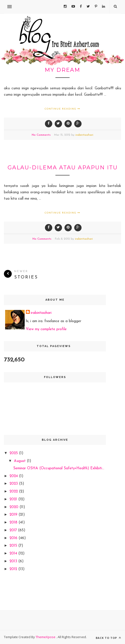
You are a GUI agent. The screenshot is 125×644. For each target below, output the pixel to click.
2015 (14, 546)
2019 (14, 515)
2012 (14, 569)
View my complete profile (46, 329)
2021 (14, 499)
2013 (14, 561)
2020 (15, 507)
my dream (62, 70)
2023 (14, 484)
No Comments (41, 135)
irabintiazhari (84, 135)
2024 (14, 476)
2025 (14, 453)
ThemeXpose (46, 637)
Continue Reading (62, 109)
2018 (14, 523)
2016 (14, 538)
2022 (14, 492)
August (20, 461)
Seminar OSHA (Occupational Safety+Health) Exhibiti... (59, 468)
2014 (14, 554)
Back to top (108, 638)
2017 (14, 530)
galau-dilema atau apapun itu (63, 168)
